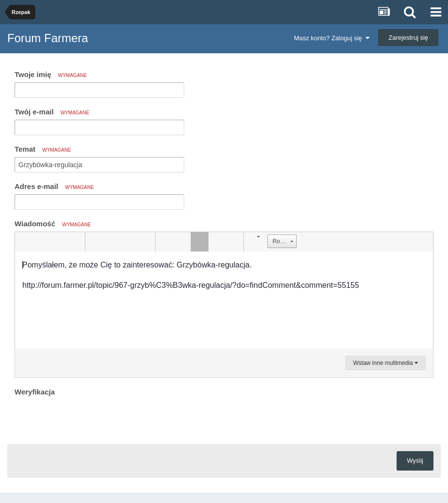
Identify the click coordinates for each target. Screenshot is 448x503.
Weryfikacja (35, 392)
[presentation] (88, 418)
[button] (24, 242)
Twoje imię (51, 74)
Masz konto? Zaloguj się (331, 38)
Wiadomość (53, 224)
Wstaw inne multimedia (385, 363)
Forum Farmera (48, 38)
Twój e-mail (52, 112)
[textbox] (224, 300)
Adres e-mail (54, 186)
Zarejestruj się (408, 38)
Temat (43, 149)
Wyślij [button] (415, 461)
